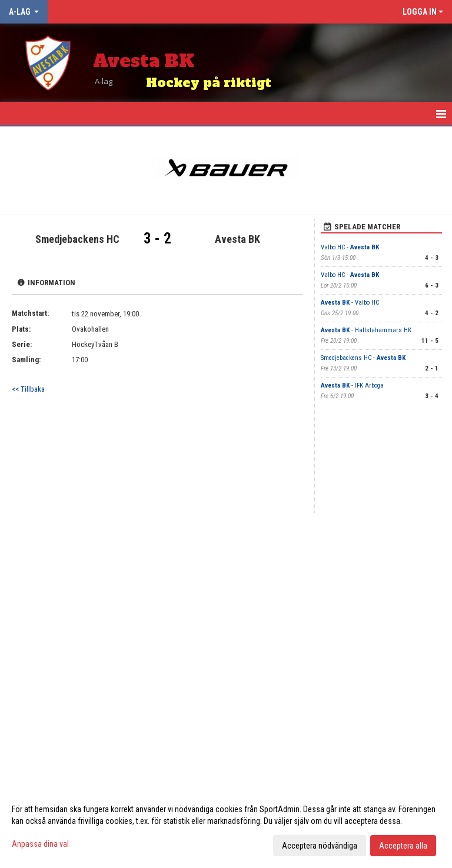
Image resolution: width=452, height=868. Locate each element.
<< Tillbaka (28, 389)
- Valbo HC (350, 303)
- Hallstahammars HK (366, 330)
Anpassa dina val (40, 844)
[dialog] (226, 827)
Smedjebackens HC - (363, 358)
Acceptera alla (403, 846)
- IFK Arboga (352, 385)
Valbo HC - (350, 247)
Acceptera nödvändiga (320, 846)
